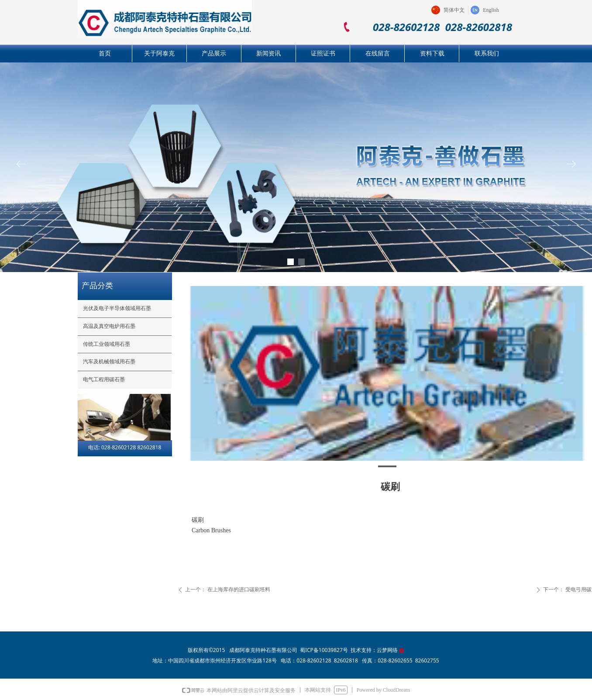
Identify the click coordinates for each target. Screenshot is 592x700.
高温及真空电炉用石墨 (109, 326)
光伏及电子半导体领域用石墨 (117, 308)
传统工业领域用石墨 (107, 344)
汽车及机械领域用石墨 (109, 362)
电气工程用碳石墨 (104, 379)
